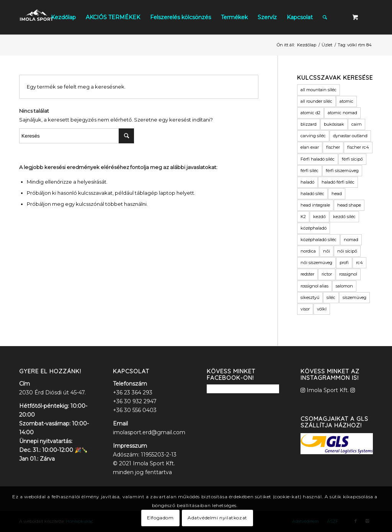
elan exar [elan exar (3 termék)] (310, 147)
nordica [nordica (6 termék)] (308, 251)
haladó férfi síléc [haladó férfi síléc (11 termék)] (338, 182)
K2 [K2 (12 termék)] (303, 217)
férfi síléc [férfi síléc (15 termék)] (310, 171)
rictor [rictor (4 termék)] (327, 274)
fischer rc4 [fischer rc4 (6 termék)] (358, 147)
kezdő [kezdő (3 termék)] (319, 217)
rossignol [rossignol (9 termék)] (348, 274)
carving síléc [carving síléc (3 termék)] (313, 136)
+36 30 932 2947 (135, 401)
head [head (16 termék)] (337, 194)
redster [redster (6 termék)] (307, 274)
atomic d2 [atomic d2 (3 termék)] (310, 113)
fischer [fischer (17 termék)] (333, 147)
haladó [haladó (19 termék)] (307, 182)
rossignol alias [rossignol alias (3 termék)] (314, 286)
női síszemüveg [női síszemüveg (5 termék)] (316, 263)
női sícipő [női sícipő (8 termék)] (347, 251)
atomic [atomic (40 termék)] (346, 101)
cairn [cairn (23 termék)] (357, 124)
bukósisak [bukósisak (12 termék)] (334, 124)
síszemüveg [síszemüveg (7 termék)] (354, 297)
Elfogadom (160, 518)
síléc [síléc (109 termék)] (331, 297)
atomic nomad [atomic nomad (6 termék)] (342, 113)
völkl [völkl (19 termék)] (322, 309)
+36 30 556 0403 (135, 410)
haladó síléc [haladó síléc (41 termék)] (312, 194)
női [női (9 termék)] (327, 251)
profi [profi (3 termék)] (344, 263)
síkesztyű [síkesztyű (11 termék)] (310, 297)
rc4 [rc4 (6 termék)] (359, 263)
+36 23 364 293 (133, 392)
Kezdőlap (307, 45)
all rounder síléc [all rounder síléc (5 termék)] (316, 101)
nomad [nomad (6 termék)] (351, 240)
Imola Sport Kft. (328, 390)
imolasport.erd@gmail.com (149, 432)
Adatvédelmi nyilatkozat (217, 518)
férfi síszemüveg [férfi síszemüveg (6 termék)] (342, 171)
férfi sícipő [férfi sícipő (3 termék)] (352, 159)
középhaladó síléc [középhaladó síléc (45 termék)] (318, 240)
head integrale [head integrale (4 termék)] (315, 205)
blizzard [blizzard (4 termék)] (309, 124)
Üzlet (327, 45)
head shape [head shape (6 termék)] (349, 205)
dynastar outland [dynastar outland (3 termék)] (350, 136)
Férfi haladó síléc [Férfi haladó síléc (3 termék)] (318, 159)
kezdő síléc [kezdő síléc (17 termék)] (344, 217)
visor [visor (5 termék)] (305, 309)
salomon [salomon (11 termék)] (344, 286)
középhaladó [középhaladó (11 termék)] (314, 228)
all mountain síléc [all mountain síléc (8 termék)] (318, 90)
